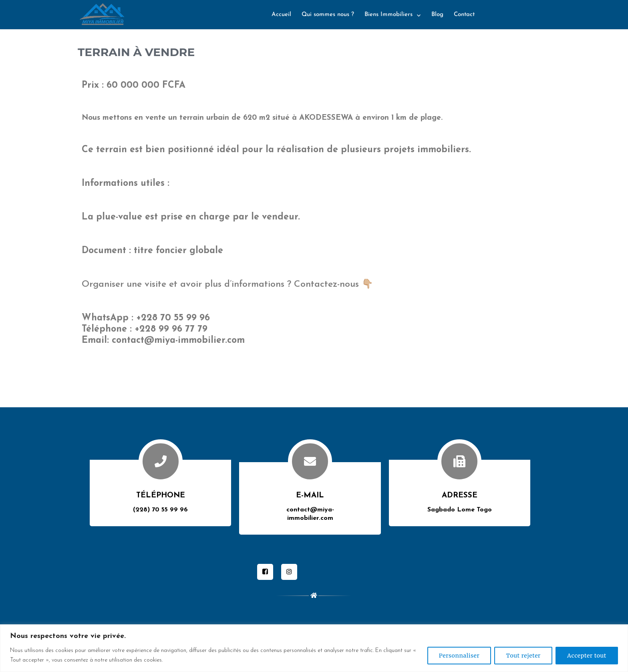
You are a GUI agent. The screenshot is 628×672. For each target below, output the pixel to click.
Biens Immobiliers (388, 15)
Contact (464, 15)
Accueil (281, 15)
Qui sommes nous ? (328, 15)
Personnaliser (459, 656)
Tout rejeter (523, 656)
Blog (437, 15)
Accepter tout (587, 656)
